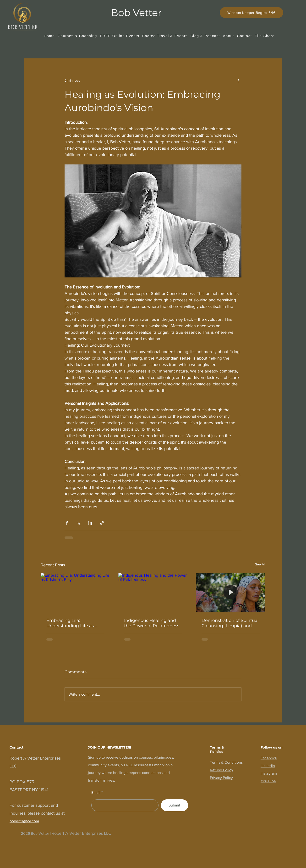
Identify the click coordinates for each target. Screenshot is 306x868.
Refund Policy (221, 770)
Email (96, 793)
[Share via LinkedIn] (90, 523)
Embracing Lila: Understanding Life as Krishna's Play (70, 623)
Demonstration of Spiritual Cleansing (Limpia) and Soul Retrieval (230, 623)
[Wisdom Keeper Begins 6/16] (251, 13)
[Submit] (175, 805)
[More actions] (239, 80)
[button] (77, 36)
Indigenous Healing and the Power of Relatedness (152, 623)
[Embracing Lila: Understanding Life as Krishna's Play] (75, 593)
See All (260, 564)
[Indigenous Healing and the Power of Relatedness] (153, 593)
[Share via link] (102, 523)
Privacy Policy (221, 778)
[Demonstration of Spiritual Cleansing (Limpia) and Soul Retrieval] (231, 593)
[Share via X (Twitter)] (79, 523)
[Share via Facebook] (67, 523)
